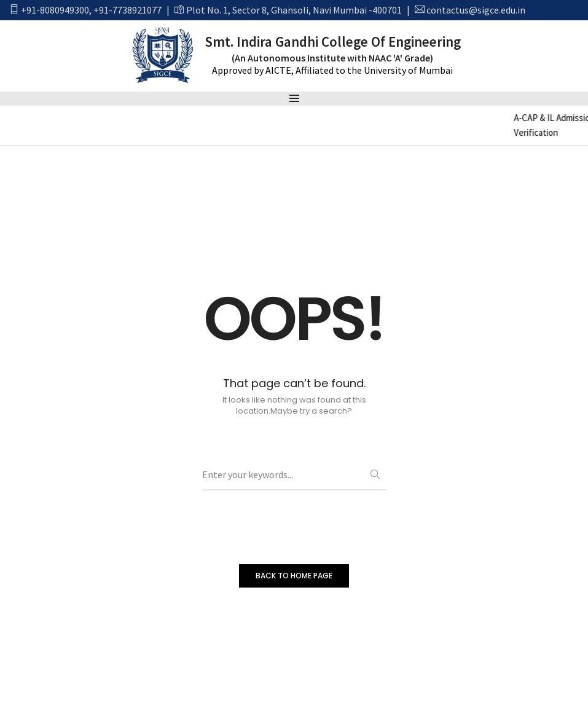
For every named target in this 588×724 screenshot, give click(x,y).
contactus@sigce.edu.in (476, 10)
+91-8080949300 (55, 10)
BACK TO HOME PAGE (294, 576)
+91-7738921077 (127, 10)
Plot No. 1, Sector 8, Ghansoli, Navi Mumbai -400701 (294, 10)
